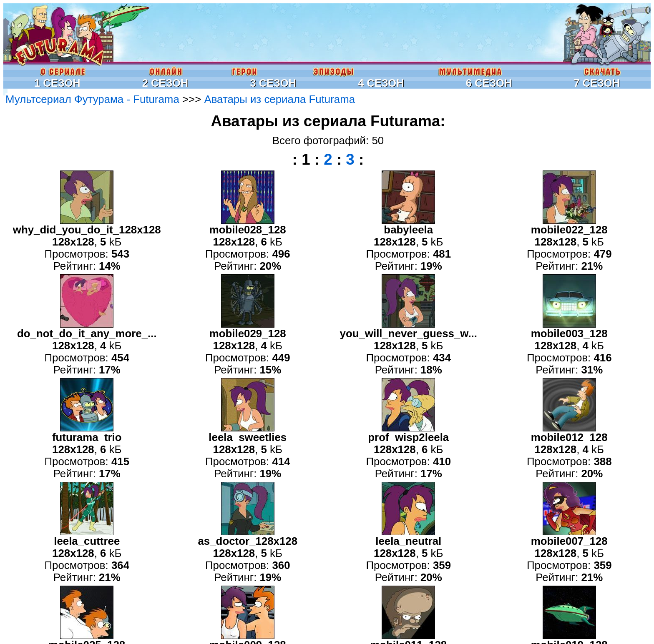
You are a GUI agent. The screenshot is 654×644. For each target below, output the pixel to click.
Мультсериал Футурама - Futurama (92, 99)
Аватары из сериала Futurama (279, 99)
